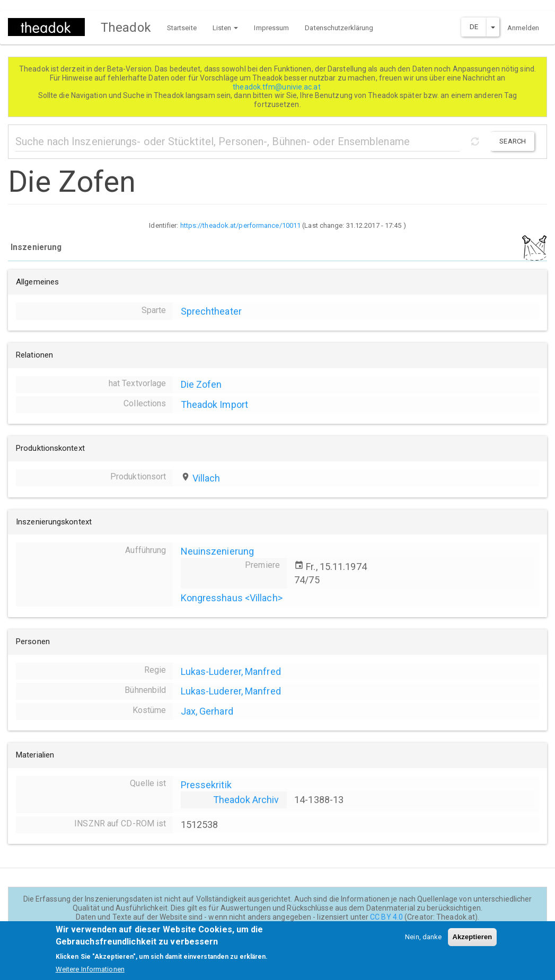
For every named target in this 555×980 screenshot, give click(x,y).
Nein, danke (423, 943)
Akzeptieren (473, 943)
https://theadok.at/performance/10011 (241, 225)
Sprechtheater (211, 311)
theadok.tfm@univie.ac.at (277, 87)
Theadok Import (214, 404)
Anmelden (523, 28)
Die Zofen (201, 384)
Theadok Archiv (246, 800)
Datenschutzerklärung (339, 28)
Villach (206, 478)
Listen (226, 28)
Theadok (126, 28)
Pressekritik (206, 785)
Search (513, 141)
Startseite (182, 28)
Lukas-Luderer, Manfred (231, 671)
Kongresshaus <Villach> (232, 598)
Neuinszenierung (218, 551)
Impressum (271, 28)
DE (474, 27)
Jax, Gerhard (207, 711)
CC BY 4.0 (386, 917)
